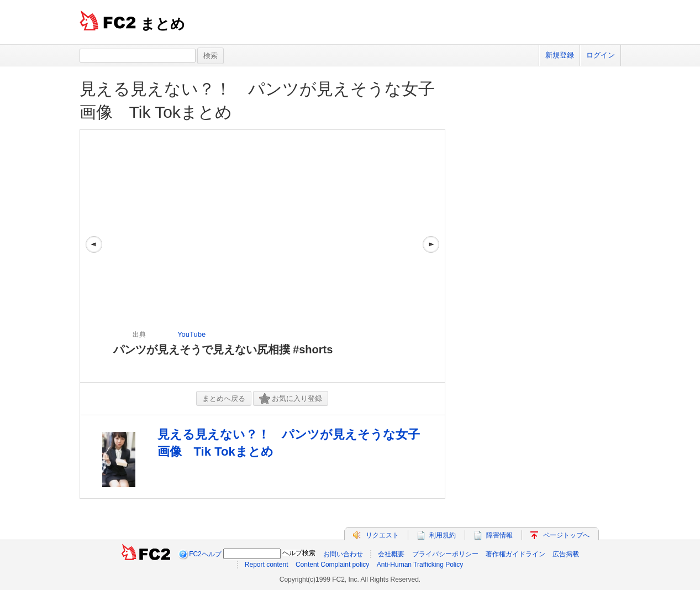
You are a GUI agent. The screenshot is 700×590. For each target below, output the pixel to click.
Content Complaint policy (332, 565)
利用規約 (443, 535)
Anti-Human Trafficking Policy (420, 565)
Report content (267, 565)
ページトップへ (566, 535)
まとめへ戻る (224, 398)
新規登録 (560, 55)
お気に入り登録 (291, 399)
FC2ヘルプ (205, 554)
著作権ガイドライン (515, 554)
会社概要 (391, 554)
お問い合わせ (343, 554)
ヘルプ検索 (299, 553)
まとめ (163, 24)
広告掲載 (566, 554)
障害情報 (499, 535)
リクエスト (382, 535)
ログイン (601, 55)
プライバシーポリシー (445, 554)
